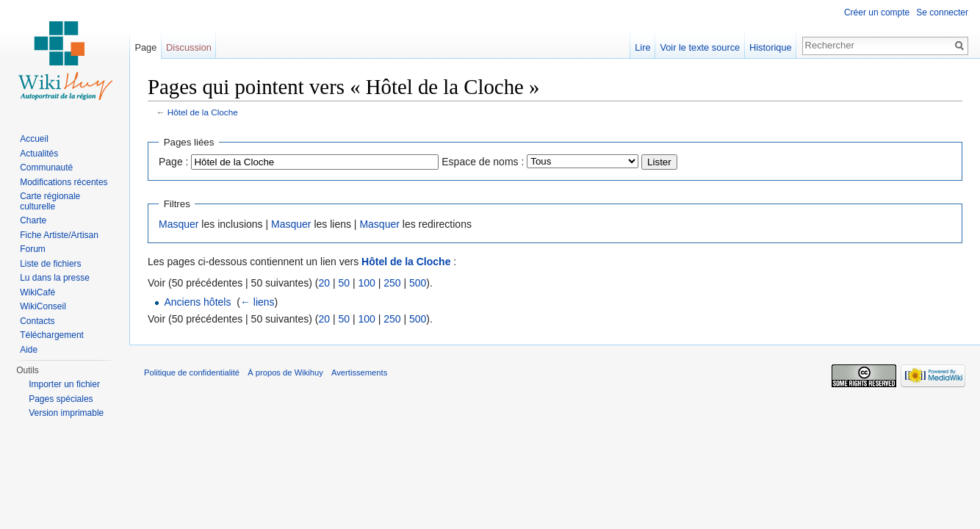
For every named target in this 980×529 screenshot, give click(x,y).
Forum (33, 249)
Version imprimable (66, 413)
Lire (642, 47)
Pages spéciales (61, 399)
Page (145, 47)
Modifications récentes (64, 182)
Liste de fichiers (50, 264)
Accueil (34, 139)
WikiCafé (37, 292)
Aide (29, 350)
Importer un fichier (64, 384)
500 (418, 283)
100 (366, 283)
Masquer (179, 224)
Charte (33, 220)
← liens (257, 302)
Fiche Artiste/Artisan (59, 235)
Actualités (39, 154)
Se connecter (942, 12)
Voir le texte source (700, 47)
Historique (771, 47)
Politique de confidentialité (192, 373)
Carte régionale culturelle (50, 201)
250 (392, 283)
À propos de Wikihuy (285, 373)
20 (324, 283)
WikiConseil (43, 306)
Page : (173, 162)
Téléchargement (52, 335)
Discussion (189, 47)
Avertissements (359, 373)
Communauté (46, 168)
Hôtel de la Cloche (203, 112)
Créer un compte (877, 12)
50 (344, 283)
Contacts (37, 321)
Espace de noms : (483, 162)
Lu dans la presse (55, 278)
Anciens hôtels (197, 302)
